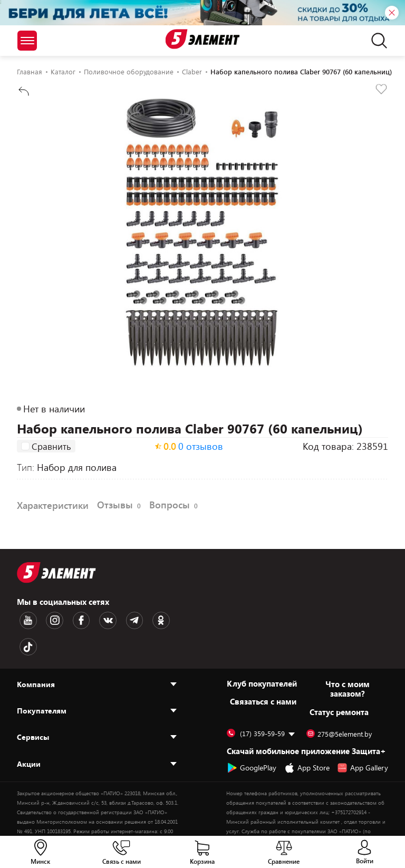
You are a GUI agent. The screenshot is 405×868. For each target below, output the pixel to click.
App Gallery (363, 738)
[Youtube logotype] (26, 620)
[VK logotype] (92, 620)
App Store (307, 738)
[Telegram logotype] (114, 620)
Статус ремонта (339, 682)
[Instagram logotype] (48, 620)
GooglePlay (252, 738)
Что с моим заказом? (348, 659)
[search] (376, 41)
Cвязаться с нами (263, 672)
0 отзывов (201, 448)
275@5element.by (339, 705)
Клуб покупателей (262, 654)
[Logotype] (203, 39)
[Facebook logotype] (70, 620)
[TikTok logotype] (159, 620)
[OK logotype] (137, 620)
